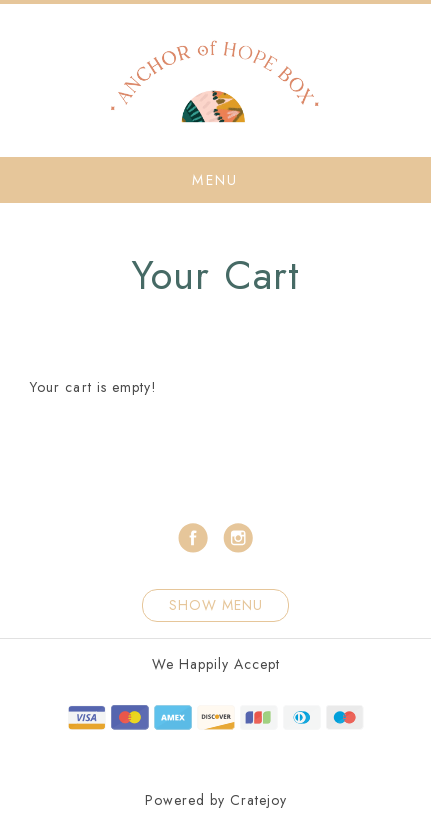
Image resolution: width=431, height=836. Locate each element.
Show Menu (216, 605)
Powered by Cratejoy (216, 800)
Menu (215, 180)
